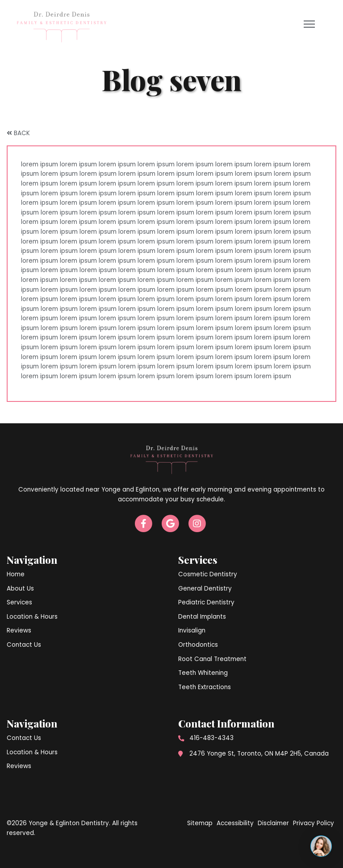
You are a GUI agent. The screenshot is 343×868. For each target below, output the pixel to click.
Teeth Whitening (203, 673)
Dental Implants (202, 617)
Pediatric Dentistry (206, 602)
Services (19, 602)
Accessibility (235, 823)
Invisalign (192, 630)
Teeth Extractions (205, 687)
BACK (18, 133)
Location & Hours (32, 617)
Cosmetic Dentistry (208, 574)
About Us (20, 589)
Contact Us (24, 645)
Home (16, 574)
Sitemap (200, 823)
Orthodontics (198, 645)
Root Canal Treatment (212, 659)
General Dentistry (205, 589)
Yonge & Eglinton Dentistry (69, 823)
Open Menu (311, 26)
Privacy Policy (314, 823)
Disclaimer (273, 823)
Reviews (19, 630)
